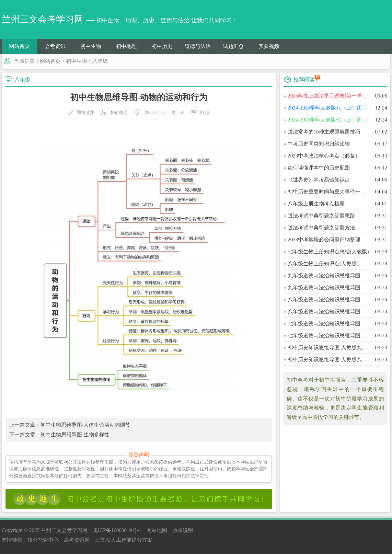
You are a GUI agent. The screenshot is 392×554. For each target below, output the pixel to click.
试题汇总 (233, 46)
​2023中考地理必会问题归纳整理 (324, 240)
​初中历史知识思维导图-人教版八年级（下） (329, 359)
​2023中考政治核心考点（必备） (324, 156)
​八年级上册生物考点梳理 (316, 204)
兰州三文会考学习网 (64, 530)
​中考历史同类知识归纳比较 (319, 144)
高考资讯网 (77, 540)
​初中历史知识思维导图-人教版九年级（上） (329, 347)
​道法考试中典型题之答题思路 (321, 216)
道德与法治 (198, 46)
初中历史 (162, 46)
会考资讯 (55, 46)
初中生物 (91, 46)
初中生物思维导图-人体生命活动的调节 (85, 425)
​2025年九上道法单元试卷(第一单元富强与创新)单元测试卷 (329, 96)
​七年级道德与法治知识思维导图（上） (329, 335)
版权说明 (183, 530)
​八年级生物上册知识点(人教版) (323, 264)
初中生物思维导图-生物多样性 (75, 435)
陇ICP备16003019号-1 (117, 530)
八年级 (100, 61)
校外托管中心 (43, 540)
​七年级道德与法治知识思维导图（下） (329, 323)
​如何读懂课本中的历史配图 (319, 168)
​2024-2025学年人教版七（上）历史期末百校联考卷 (329, 120)
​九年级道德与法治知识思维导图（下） (329, 276)
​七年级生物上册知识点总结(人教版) (328, 252)
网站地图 (157, 530)
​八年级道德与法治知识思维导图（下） (329, 300)
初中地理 (126, 46)
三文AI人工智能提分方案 (124, 540)
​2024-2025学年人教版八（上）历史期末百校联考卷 (329, 108)
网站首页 (19, 46)
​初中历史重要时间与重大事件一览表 (329, 192)
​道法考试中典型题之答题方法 (321, 228)
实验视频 (269, 46)
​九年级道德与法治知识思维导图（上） (329, 288)
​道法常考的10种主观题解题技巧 (324, 132)
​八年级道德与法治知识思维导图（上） (329, 312)
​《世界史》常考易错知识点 (319, 180)
